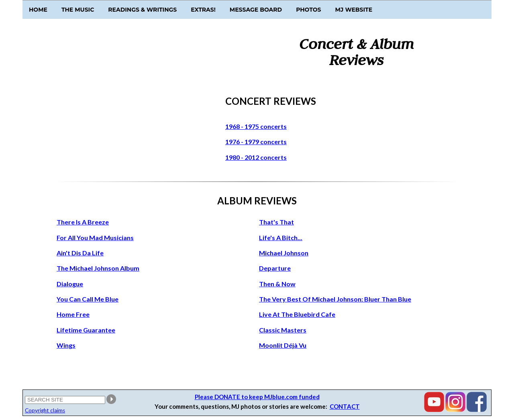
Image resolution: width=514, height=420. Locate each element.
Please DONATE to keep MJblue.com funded (257, 397)
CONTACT (345, 406)
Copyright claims (45, 410)
